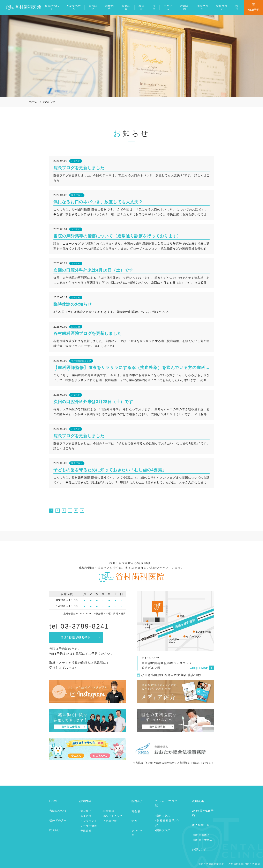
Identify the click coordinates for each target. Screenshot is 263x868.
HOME (54, 801)
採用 (237, 7)
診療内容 (109, 7)
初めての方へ (74, 7)
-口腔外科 (108, 811)
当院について (52, 7)
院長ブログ (222, 7)
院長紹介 (93, 7)
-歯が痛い (85, 811)
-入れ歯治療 (110, 821)
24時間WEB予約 (78, 638)
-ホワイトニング (112, 816)
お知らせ (49, 102)
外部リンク (200, 849)
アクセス (168, 7)
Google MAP (199, 668)
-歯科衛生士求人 (202, 840)
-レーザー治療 (88, 826)
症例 (154, 7)
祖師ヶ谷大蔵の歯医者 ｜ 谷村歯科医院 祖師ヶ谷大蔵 (229, 864)
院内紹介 (126, 7)
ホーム (33, 102)
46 (76, 511)
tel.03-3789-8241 (79, 626)
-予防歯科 (85, 831)
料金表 (141, 7)
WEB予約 (253, 10)
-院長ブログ (163, 830)
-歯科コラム (163, 816)
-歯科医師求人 (201, 835)
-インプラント (88, 821)
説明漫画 (184, 7)
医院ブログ (202, 7)
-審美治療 (85, 816)
